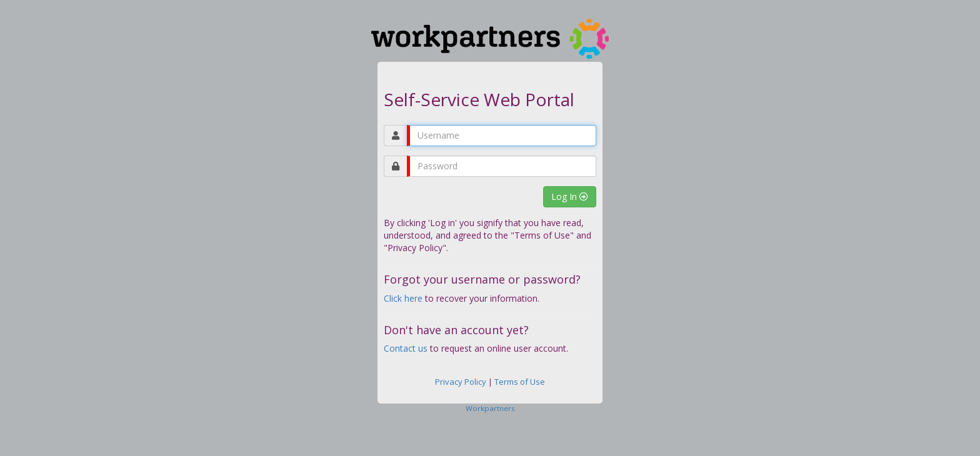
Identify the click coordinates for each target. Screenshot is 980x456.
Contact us (406, 348)
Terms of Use (520, 382)
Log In (570, 196)
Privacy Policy (461, 382)
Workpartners (490, 408)
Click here (403, 298)
